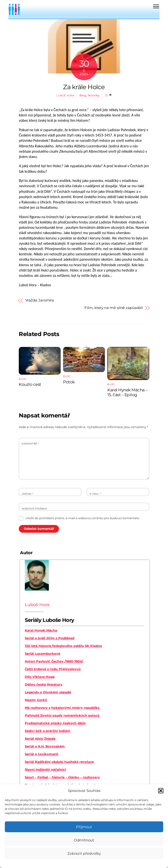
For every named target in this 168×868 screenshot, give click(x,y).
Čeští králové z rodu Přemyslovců (53, 669)
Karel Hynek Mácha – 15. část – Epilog (127, 392)
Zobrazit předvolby (84, 853)
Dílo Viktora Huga (40, 677)
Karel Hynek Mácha (41, 630)
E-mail (95, 494)
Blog (83, 95)
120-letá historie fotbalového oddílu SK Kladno (63, 646)
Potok (69, 382)
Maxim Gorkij (36, 700)
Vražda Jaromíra (40, 300)
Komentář (30, 444)
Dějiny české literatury (44, 684)
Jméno (27, 494)
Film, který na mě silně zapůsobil (114, 308)
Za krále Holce (84, 87)
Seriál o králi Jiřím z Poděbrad (50, 638)
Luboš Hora (65, 96)
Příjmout (84, 827)
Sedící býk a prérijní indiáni (48, 731)
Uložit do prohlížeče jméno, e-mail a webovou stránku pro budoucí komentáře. (83, 518)
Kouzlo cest (30, 384)
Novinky (94, 95)
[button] (161, 791)
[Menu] (156, 7)
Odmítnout (84, 840)
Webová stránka (34, 509)
